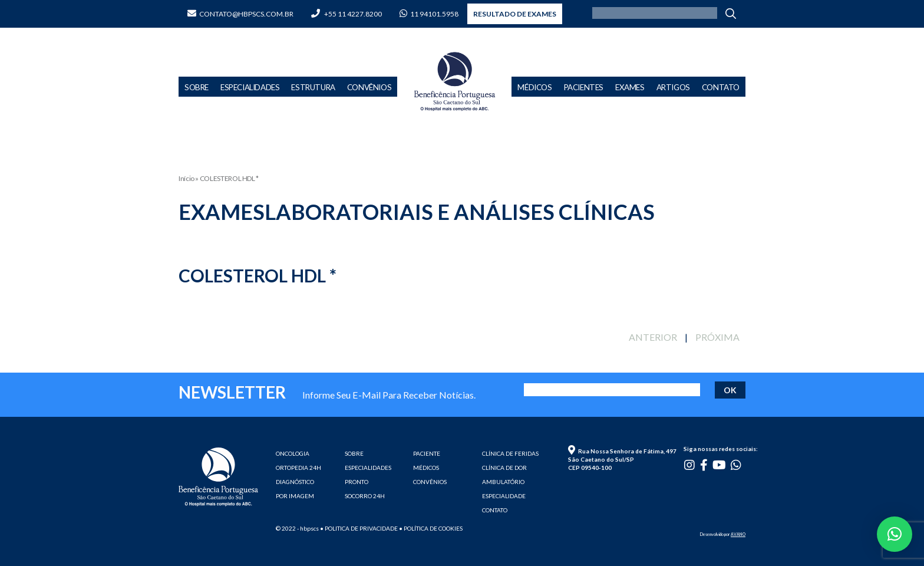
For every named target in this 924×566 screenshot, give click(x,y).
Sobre (197, 87)
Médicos (534, 87)
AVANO (738, 534)
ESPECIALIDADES (368, 468)
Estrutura (313, 87)
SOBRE (354, 453)
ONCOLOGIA (293, 453)
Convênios (369, 87)
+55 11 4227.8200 (346, 14)
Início (187, 178)
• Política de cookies (431, 528)
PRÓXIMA (717, 337)
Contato (721, 87)
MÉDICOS (426, 468)
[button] (895, 534)
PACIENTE (427, 453)
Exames (630, 87)
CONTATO (495, 510)
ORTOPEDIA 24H (298, 468)
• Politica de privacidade (359, 528)
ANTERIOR (653, 337)
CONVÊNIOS (430, 482)
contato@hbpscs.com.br (240, 14)
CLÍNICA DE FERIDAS (510, 453)
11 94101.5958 (429, 14)
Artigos (673, 87)
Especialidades (250, 87)
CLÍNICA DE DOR (504, 468)
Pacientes (584, 87)
